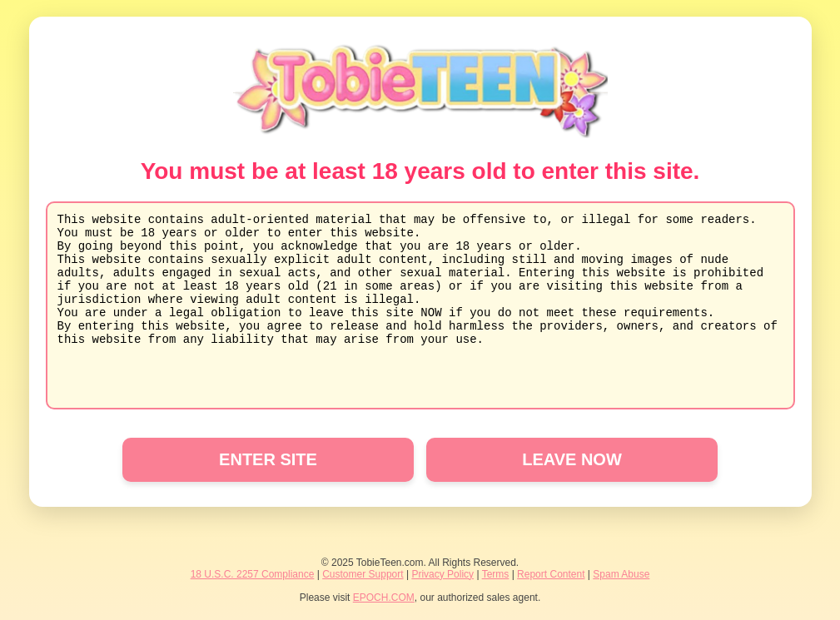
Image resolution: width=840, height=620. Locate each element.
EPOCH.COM (384, 598)
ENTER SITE (268, 459)
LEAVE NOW (572, 459)
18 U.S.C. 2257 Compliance (253, 574)
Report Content (551, 574)
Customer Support (363, 574)
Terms (496, 574)
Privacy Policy (442, 574)
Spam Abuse (621, 574)
